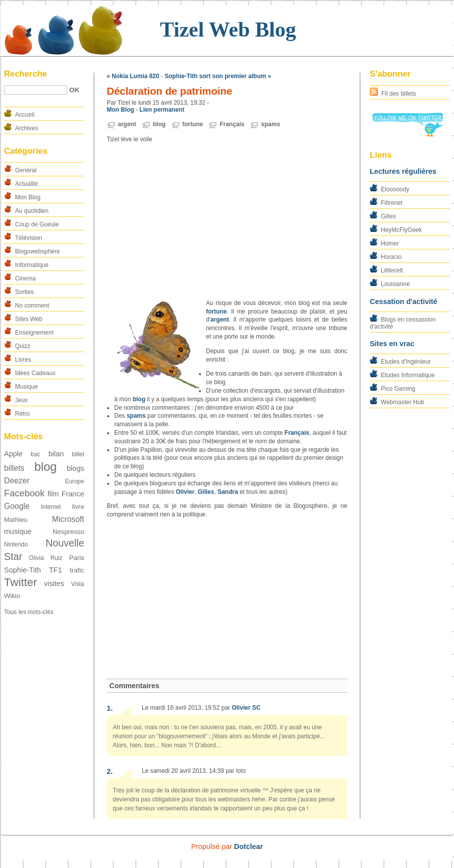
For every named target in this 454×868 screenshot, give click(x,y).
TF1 (56, 570)
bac (35, 454)
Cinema (25, 278)
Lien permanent (162, 110)
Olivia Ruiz (46, 558)
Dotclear (249, 846)
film (53, 494)
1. (110, 708)
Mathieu (16, 520)
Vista (78, 584)
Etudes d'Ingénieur (406, 362)
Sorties (24, 292)
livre (78, 507)
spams (271, 124)
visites (54, 584)
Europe (75, 481)
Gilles (388, 216)
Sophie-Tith (23, 570)
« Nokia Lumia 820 (133, 76)
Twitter (21, 582)
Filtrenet (392, 203)
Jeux (21, 400)
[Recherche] (36, 90)
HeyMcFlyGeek (401, 230)
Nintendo (16, 544)
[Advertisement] (227, 221)
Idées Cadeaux (35, 373)
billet (78, 454)
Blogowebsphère (37, 251)
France (73, 494)
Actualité (27, 184)
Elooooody (395, 189)
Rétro (22, 414)
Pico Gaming (398, 389)
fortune (193, 124)
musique (18, 531)
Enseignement (34, 333)
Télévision (29, 238)
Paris (77, 558)
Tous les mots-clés (29, 612)
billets (14, 468)
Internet (51, 507)
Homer (390, 243)
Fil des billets (399, 94)
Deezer (17, 481)
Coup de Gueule (37, 224)
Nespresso (68, 532)
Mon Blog (28, 197)
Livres (23, 360)
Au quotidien (32, 211)
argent (127, 124)
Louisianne (395, 284)
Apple (13, 454)
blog (45, 467)
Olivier (185, 492)
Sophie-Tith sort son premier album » (217, 76)
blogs (75, 468)
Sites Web (29, 319)
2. (110, 771)
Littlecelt (392, 270)
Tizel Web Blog (228, 30)
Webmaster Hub (402, 402)
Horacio (391, 257)
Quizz (23, 346)
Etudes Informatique (408, 375)
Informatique (32, 265)
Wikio (12, 596)
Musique (26, 387)
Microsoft (68, 519)
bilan (56, 454)
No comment (32, 306)
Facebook (24, 493)
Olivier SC (246, 708)
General (26, 170)
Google (17, 506)
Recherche (26, 74)
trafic (77, 570)
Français (232, 124)
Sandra (228, 492)
